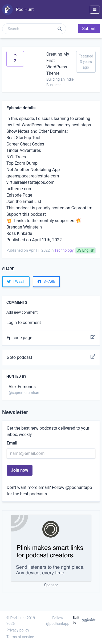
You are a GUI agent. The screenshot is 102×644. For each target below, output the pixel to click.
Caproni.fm (82, 208)
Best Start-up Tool (23, 138)
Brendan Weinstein (24, 227)
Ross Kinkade (19, 233)
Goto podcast (51, 358)
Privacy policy (18, 630)
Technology (64, 250)
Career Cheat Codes (25, 144)
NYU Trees (16, 157)
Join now (20, 470)
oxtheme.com (19, 189)
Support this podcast (26, 214)
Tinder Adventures (24, 150)
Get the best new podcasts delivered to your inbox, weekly (48, 431)
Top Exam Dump (22, 163)
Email (12, 443)
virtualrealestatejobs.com (30, 182)
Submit (89, 29)
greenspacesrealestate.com (33, 176)
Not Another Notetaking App (33, 170)
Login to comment (24, 323)
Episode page (51, 338)
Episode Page (19, 195)
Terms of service (20, 637)
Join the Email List (24, 201)
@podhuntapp (79, 487)
